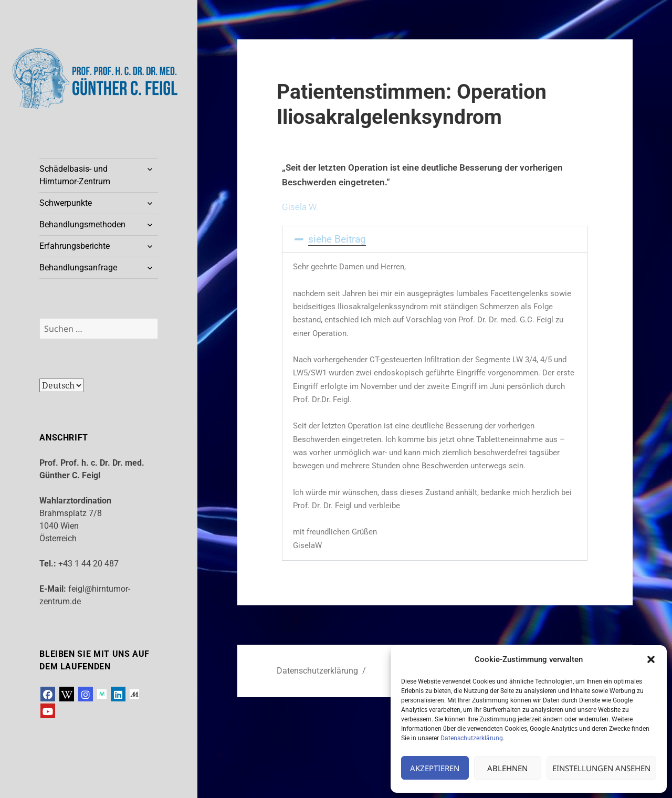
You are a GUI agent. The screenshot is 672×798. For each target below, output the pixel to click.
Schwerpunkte (66, 203)
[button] (651, 659)
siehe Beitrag (337, 239)
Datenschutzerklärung (472, 738)
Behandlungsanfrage (78, 267)
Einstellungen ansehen (601, 768)
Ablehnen (507, 768)
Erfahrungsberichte (75, 246)
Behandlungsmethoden (82, 224)
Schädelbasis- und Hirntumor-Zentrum (75, 175)
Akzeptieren (435, 768)
